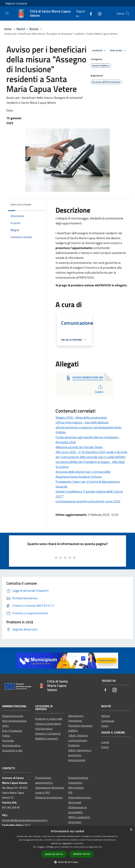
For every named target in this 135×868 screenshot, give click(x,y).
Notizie (34, 29)
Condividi (99, 51)
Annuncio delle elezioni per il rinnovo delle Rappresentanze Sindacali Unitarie (83, 474)
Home (8, 29)
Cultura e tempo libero (48, 724)
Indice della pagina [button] (21, 205)
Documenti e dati (12, 750)
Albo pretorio (76, 788)
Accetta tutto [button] (54, 854)
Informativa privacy (80, 797)
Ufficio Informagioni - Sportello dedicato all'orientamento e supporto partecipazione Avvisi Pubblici (88, 427)
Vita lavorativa (44, 729)
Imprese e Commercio (48, 733)
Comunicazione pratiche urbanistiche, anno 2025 (88, 501)
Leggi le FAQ (43, 792)
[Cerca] (128, 14)
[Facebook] (89, 13)
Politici (6, 736)
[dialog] (67, 847)
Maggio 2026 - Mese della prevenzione (81, 417)
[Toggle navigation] (7, 13)
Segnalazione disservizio (50, 788)
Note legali (75, 802)
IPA (70, 792)
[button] (67, 862)
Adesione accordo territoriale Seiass (79, 447)
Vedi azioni (118, 51)
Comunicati (108, 721)
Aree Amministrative (14, 721)
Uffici (5, 726)
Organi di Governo (13, 716)
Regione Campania (16, 3)
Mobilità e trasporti (47, 738)
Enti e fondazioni (12, 731)
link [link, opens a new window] (100, 847)
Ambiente (74, 745)
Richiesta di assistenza (49, 797)
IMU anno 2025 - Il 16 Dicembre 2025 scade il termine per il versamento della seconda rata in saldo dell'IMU (91, 454)
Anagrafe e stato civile (49, 719)
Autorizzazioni (77, 760)
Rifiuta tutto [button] (81, 854)
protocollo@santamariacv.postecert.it (25, 820)
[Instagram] (98, 13)
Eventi (105, 747)
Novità (21, 29)
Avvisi (105, 726)
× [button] (131, 830)
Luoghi (105, 742)
